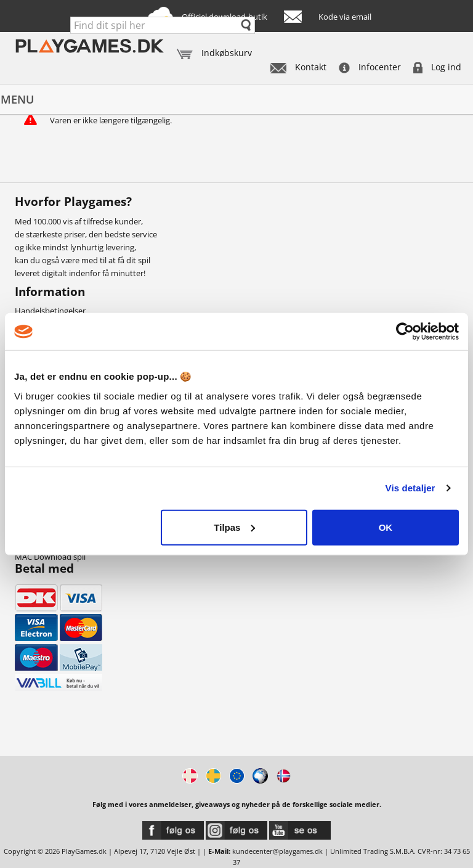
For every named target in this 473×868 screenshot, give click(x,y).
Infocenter (370, 67)
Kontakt (298, 67)
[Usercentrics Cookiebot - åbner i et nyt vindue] (405, 332)
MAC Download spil (50, 557)
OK (386, 527)
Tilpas (234, 527)
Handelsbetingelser (50, 311)
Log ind (437, 67)
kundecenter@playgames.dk (277, 851)
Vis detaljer (410, 488)
